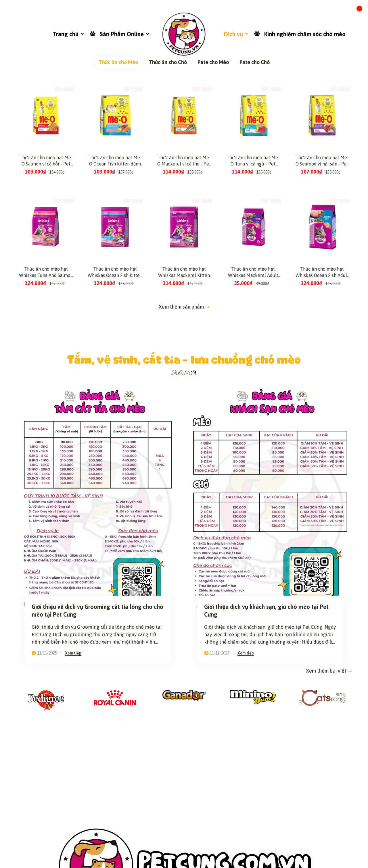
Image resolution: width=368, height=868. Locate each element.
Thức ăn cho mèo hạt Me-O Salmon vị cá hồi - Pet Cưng (46, 301)
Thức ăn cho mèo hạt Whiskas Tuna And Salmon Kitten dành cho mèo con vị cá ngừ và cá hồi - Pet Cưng (46, 413)
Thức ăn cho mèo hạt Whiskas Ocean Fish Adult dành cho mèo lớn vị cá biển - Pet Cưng (322, 413)
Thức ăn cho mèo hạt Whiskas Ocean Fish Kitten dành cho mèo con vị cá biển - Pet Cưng (115, 413)
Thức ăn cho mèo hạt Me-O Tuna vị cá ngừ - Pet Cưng (253, 301)
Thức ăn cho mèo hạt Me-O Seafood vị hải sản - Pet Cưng (322, 301)
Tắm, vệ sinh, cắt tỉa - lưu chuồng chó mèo (184, 500)
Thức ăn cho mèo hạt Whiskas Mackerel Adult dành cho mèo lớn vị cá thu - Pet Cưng (253, 413)
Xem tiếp (73, 793)
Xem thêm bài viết (329, 811)
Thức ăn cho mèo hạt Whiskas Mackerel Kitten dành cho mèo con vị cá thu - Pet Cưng (184, 413)
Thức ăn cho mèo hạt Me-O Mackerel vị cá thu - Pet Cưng (184, 301)
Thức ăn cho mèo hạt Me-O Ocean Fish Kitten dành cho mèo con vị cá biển (115, 301)
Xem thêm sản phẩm (184, 447)
